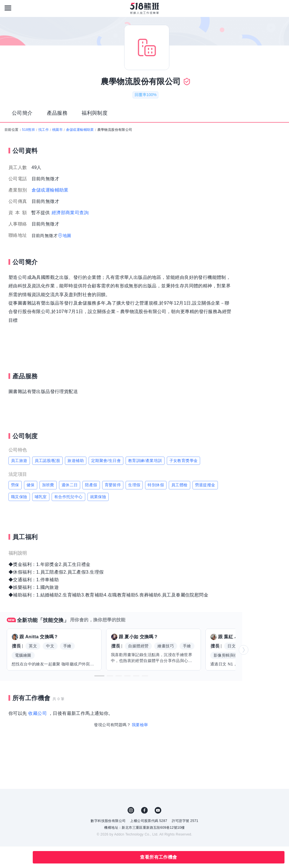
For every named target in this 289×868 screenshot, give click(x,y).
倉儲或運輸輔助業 (80, 130)
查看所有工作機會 (158, 857)
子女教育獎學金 (184, 461)
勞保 (15, 485)
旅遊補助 (76, 461)
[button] (99, 676)
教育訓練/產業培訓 (145, 461)
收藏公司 (38, 713)
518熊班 (29, 130)
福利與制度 (95, 113)
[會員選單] (281, 8)
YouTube (158, 810)
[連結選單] (8, 8)
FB (144, 810)
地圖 (67, 236)
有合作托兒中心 (68, 497)
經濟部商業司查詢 (70, 213)
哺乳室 (41, 497)
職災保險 (19, 497)
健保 (31, 485)
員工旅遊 (19, 461)
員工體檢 (179, 485)
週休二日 (70, 485)
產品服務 (57, 113)
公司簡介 (22, 113)
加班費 (48, 485)
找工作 (44, 130)
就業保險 (98, 497)
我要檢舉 (140, 725)
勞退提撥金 (205, 485)
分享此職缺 (22, 857)
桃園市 (57, 130)
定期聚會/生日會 (106, 461)
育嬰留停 (113, 485)
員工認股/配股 (48, 461)
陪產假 (91, 485)
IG (131, 810)
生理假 (134, 485)
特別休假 (156, 485)
